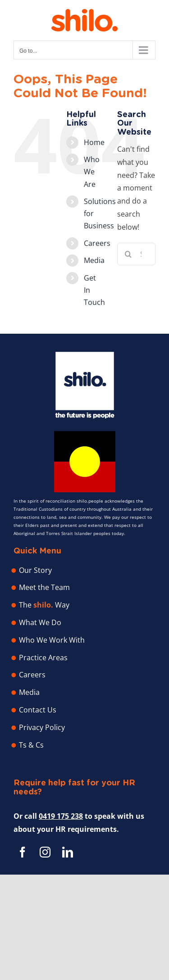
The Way (44, 605)
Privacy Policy (42, 727)
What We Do (40, 622)
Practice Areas (43, 658)
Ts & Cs (31, 745)
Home (94, 142)
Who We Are (92, 172)
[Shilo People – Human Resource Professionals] (85, 355)
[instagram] (45, 852)
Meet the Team (44, 587)
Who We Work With (52, 640)
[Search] (128, 254)
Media (94, 260)
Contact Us (38, 710)
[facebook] (23, 852)
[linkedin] (68, 852)
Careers (97, 243)
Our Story (35, 570)
